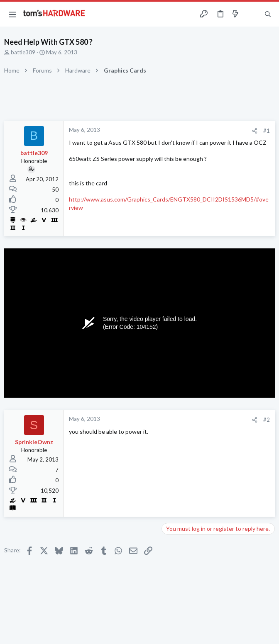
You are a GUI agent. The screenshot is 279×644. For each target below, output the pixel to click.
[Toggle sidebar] (252, 14)
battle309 (23, 52)
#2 (267, 420)
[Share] (255, 131)
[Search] (268, 14)
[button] (12, 14)
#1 (267, 131)
